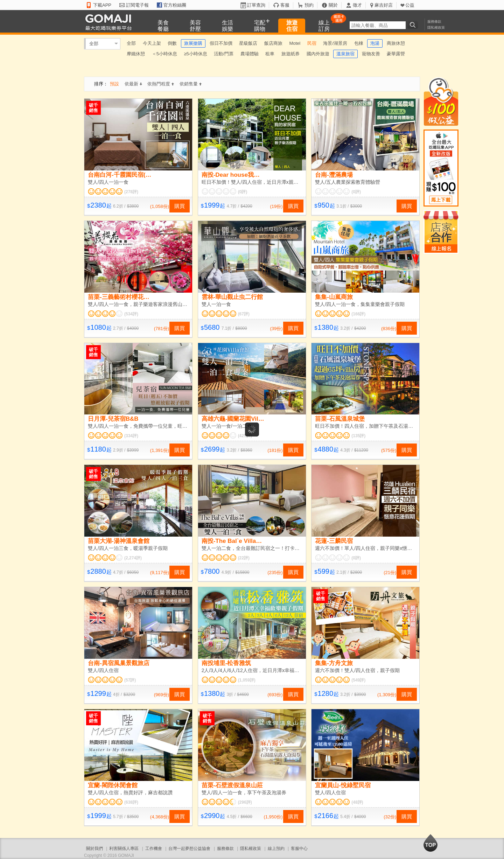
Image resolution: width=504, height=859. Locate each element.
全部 (94, 44)
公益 (410, 5)
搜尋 (414, 25)
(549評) (358, 680)
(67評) (244, 314)
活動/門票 (224, 54)
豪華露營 (396, 54)
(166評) (358, 314)
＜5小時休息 (164, 54)
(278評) (131, 192)
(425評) (245, 436)
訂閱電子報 (137, 5)
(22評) (244, 558)
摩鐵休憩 (136, 54)
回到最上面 (430, 843)
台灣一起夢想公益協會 (189, 848)
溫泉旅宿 (345, 54)
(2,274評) (133, 558)
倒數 (172, 43)
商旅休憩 (396, 43)
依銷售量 (191, 84)
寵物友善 (371, 54)
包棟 (359, 43)
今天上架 (152, 43)
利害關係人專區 (124, 848)
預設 (114, 84)
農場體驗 (250, 54)
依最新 (133, 84)
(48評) (357, 802)
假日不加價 (221, 43)
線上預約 (276, 848)
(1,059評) (247, 680)
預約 (309, 5)
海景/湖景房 (335, 43)
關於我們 (94, 848)
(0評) (243, 192)
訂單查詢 (256, 5)
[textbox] (378, 25)
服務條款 (434, 22)
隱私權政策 (436, 27)
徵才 (357, 5)
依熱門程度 (161, 84)
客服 (285, 5)
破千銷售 (93, 108)
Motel (295, 43)
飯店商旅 (273, 43)
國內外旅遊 (318, 54)
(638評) (131, 802)
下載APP (102, 5)
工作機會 (154, 848)
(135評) (358, 436)
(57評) (130, 680)
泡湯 (375, 43)
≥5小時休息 (195, 54)
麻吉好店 (384, 5)
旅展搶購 (193, 43)
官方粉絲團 (175, 5)
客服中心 (299, 848)
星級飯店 (248, 43)
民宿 (312, 43)
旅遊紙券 (290, 54)
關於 (333, 5)
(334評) (131, 436)
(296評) (245, 802)
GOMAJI (110, 22)
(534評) (131, 314)
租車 (270, 54)
